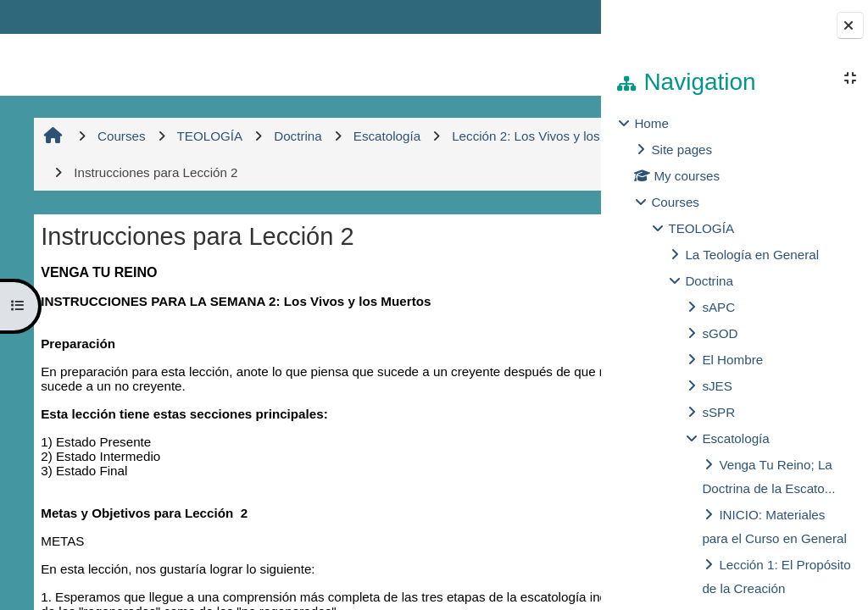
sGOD (720, 333)
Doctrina (709, 281)
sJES (717, 386)
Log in (554, 17)
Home (651, 123)
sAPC (718, 307)
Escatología (735, 438)
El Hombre (732, 360)
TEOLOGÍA (701, 228)
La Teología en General (752, 255)
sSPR (718, 412)
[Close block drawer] (850, 25)
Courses (675, 202)
